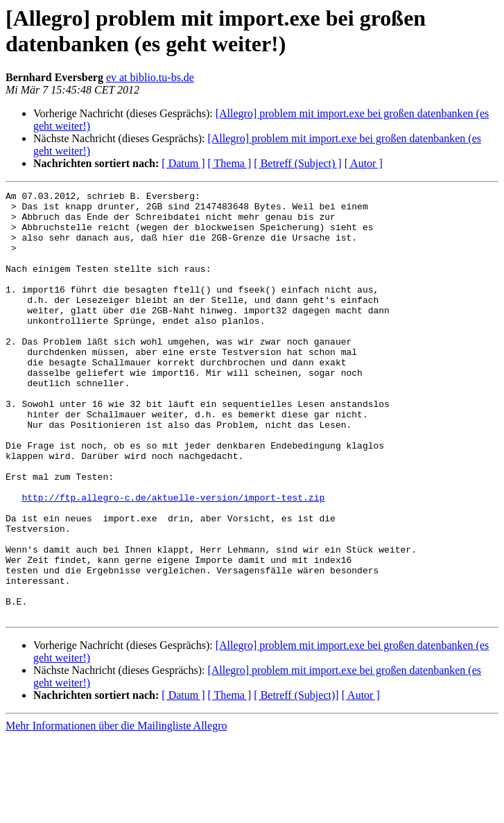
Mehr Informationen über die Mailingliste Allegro (116, 811)
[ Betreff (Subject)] (296, 780)
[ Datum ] (183, 163)
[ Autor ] (364, 163)
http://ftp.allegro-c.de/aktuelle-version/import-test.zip (173, 560)
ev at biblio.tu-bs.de (150, 77)
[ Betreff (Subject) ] (297, 163)
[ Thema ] (230, 163)
